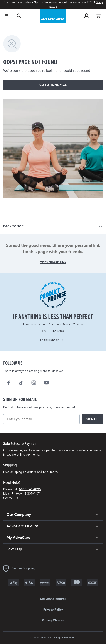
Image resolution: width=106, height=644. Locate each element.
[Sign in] (86, 16)
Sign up (92, 419)
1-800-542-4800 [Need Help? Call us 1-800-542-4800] (53, 331)
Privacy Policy (53, 610)
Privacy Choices (53, 620)
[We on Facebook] (8, 383)
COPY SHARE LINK (53, 262)
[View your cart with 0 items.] (98, 16)
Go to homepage (53, 85)
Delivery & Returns (53, 599)
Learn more (50, 340)
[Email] (41, 419)
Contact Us (11, 498)
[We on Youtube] (46, 383)
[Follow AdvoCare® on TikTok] (21, 383)
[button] (53, 515)
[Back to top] (53, 226)
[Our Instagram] (34, 383)
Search (19, 16)
